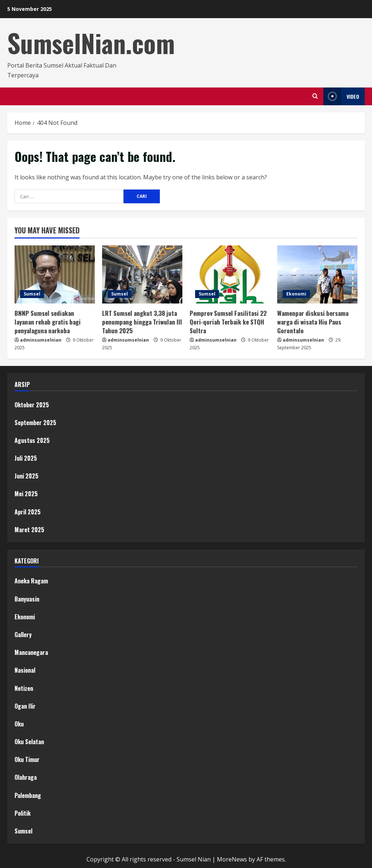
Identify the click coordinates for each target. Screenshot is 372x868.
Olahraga (26, 777)
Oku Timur (27, 759)
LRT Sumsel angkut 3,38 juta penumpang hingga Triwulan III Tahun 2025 (142, 322)
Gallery (23, 635)
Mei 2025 (26, 494)
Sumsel (32, 294)
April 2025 (28, 512)
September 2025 (35, 423)
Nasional (25, 670)
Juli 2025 (26, 458)
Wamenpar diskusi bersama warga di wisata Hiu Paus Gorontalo (313, 322)
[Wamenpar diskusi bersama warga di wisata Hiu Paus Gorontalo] (317, 274)
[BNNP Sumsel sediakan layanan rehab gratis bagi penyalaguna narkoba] (55, 274)
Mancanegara (31, 652)
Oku (19, 724)
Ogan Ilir (25, 706)
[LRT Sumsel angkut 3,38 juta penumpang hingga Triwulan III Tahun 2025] (142, 274)
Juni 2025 (27, 476)
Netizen (24, 688)
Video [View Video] (341, 96)
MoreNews (232, 859)
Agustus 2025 (32, 440)
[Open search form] (315, 96)
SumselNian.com (91, 43)
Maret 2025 (29, 530)
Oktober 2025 (32, 405)
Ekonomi (296, 294)
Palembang (28, 795)
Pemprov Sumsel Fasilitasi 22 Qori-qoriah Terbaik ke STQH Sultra (228, 322)
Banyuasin (27, 599)
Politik (23, 813)
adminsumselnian (41, 340)
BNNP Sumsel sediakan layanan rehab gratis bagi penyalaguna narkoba (48, 322)
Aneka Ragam (31, 581)
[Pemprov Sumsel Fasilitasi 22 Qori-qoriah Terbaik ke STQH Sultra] (230, 274)
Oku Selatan (29, 742)
